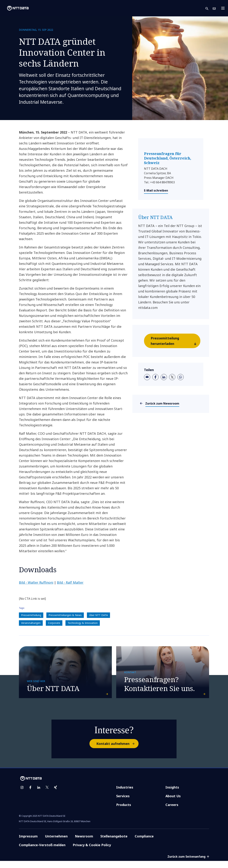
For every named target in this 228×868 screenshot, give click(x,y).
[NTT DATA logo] (15, 8)
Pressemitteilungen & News (65, 615)
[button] (209, 8)
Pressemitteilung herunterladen (175, 342)
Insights (172, 794)
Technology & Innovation (83, 623)
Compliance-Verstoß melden (42, 852)
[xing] (55, 795)
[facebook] (155, 377)
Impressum (28, 843)
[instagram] (22, 795)
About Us (173, 803)
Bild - (36, 582)
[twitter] (172, 377)
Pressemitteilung (31, 615)
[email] (147, 377)
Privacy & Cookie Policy (92, 852)
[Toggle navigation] (224, 8)
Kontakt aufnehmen (117, 751)
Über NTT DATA (98, 615)
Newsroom (84, 843)
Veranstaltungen (31, 623)
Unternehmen (56, 843)
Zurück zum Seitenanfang (188, 864)
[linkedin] (164, 377)
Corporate (54, 623)
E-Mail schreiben (156, 190)
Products (124, 812)
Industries (125, 794)
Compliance (144, 843)
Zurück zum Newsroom (162, 403)
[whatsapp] (181, 377)
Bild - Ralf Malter (70, 582)
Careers (172, 812)
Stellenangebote (114, 843)
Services (123, 803)
